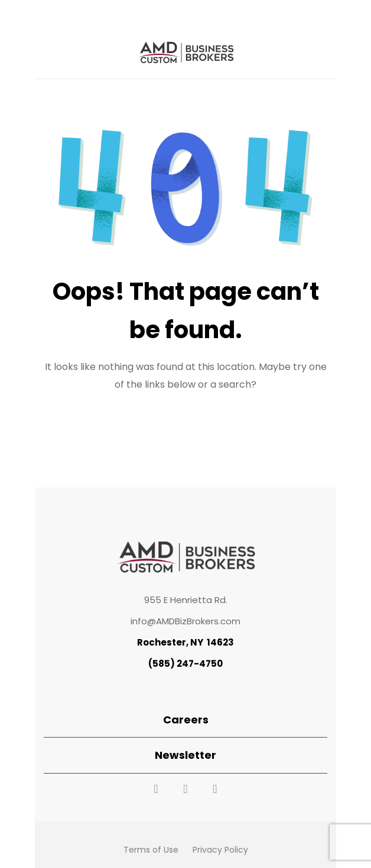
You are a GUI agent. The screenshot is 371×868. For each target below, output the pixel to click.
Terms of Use (151, 850)
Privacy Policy (220, 850)
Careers (186, 720)
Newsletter (185, 755)
